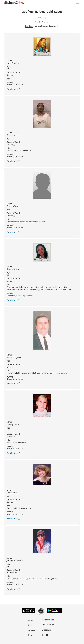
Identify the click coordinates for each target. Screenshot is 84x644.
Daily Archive (54, 26)
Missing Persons (41, 26)
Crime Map (42, 18)
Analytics (46, 22)
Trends (38, 22)
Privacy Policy (48, 625)
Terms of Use (48, 620)
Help (30, 625)
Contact (32, 630)
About (31, 620)
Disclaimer (47, 630)
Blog (30, 635)
